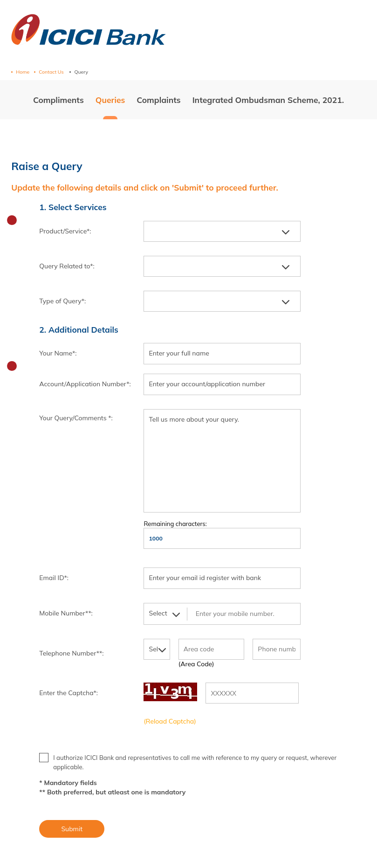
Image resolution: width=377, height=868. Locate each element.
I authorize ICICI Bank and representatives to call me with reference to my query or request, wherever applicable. (188, 762)
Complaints (158, 100)
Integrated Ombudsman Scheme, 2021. (268, 100)
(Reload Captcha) (170, 721)
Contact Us (52, 72)
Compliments (58, 100)
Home (23, 72)
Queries (110, 100)
